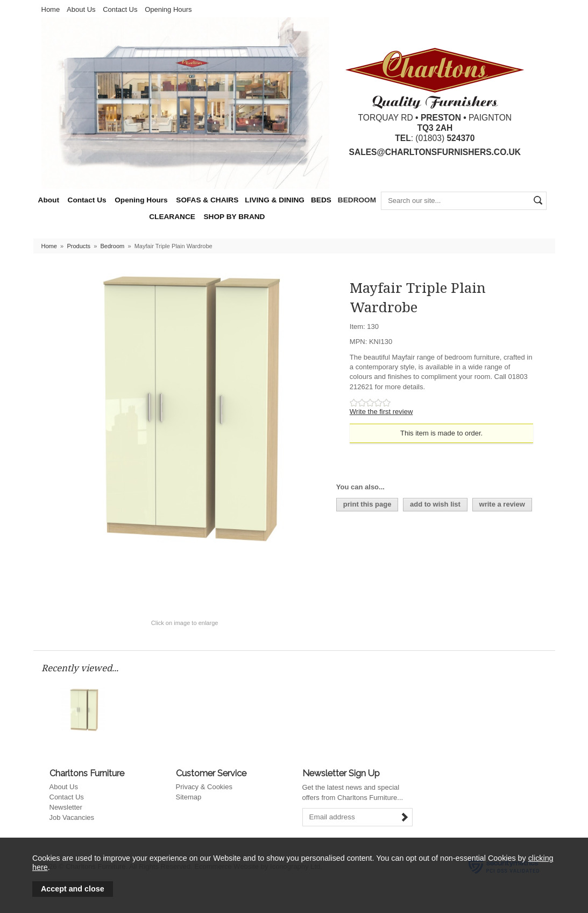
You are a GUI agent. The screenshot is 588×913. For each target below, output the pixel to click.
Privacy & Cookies (204, 787)
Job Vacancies (72, 817)
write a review (502, 504)
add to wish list (435, 504)
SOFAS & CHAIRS (207, 200)
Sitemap (189, 797)
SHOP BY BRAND (234, 217)
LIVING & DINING (275, 200)
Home (51, 9)
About (49, 200)
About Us (81, 9)
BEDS (321, 200)
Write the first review (381, 412)
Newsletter (66, 807)
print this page (367, 504)
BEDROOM (357, 200)
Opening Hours (168, 9)
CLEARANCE (172, 217)
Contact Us (120, 9)
